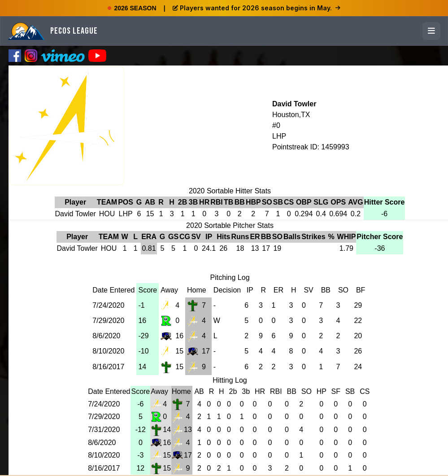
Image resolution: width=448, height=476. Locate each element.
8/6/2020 (106, 336)
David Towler (294, 104)
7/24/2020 (108, 305)
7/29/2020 (108, 321)
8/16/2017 (108, 367)
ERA (149, 237)
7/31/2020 (104, 430)
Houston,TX (291, 115)
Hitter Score (385, 202)
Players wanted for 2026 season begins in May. (257, 8)
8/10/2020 (108, 351)
